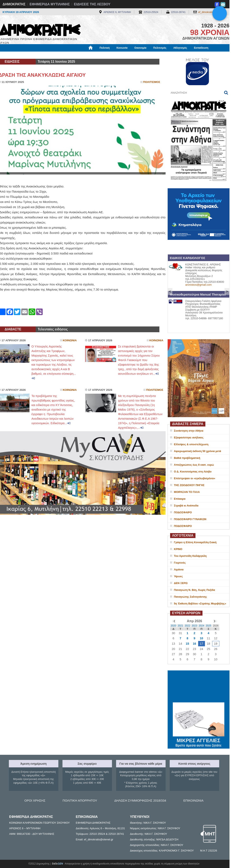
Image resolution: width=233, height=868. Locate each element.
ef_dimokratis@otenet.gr (212, 12)
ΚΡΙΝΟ (178, 549)
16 (194, 644)
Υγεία (69, 55)
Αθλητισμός (180, 48)
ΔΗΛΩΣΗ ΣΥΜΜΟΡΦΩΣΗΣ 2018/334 (140, 800)
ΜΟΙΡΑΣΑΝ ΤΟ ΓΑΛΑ (187, 492)
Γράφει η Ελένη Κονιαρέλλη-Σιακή (195, 542)
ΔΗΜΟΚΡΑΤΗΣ (14, 4)
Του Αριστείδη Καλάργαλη (190, 556)
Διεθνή (99, 55)
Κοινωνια (70, 340)
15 (187, 644)
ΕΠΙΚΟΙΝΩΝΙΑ (193, 800)
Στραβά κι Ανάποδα (186, 506)
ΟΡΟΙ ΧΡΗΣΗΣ (35, 800)
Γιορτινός (180, 563)
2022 (188, 626)
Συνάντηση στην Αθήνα (189, 431)
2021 (181, 626)
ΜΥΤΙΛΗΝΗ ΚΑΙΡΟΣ (199, 687)
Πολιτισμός (160, 48)
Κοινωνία (122, 48)
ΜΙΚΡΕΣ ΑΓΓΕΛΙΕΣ (199, 740)
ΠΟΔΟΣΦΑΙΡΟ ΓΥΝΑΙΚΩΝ (190, 519)
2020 (174, 626)
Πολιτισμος (152, 82)
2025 (209, 626)
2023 (195, 626)
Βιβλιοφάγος (51, 55)
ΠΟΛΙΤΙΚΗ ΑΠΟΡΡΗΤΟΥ (80, 800)
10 (201, 638)
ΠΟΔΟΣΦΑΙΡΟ (183, 512)
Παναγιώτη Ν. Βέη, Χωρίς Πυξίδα (195, 590)
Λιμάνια (179, 569)
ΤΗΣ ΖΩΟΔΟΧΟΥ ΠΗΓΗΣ (189, 485)
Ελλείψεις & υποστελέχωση (191, 444)
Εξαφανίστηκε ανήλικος (189, 438)
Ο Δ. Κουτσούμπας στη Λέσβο (193, 472)
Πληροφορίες (118, 55)
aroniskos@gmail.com (199, 285)
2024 (202, 626)
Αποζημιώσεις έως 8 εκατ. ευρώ (194, 465)
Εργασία (32, 55)
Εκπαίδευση (201, 48)
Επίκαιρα (180, 499)
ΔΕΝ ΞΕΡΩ (181, 583)
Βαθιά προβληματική (187, 458)
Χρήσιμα (84, 55)
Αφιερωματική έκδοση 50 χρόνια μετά (198, 451)
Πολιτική (105, 48)
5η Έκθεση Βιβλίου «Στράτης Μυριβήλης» (200, 604)
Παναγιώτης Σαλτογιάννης (191, 597)
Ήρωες (178, 576)
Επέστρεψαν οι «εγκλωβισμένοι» (195, 478)
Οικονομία (140, 48)
